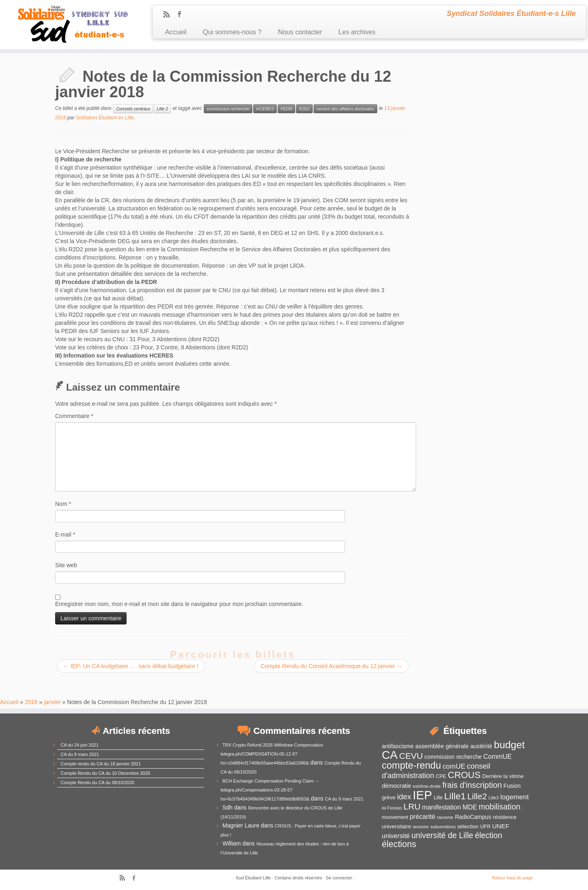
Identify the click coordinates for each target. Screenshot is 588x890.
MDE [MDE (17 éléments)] (470, 807)
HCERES (265, 109)
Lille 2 (162, 109)
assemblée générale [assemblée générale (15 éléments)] (442, 746)
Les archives (357, 32)
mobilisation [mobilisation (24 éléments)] (499, 807)
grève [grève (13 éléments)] (389, 797)
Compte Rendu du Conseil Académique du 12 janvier (331, 666)
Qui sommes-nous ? (232, 32)
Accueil (176, 32)
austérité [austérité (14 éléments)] (481, 746)
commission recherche (228, 109)
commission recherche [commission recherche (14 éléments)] (453, 757)
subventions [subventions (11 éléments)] (443, 826)
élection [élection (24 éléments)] (489, 835)
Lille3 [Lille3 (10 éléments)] (493, 798)
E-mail (65, 534)
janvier (52, 702)
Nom (63, 504)
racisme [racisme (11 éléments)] (445, 817)
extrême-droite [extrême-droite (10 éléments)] (427, 786)
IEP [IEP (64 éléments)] (422, 795)
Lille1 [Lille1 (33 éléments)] (455, 796)
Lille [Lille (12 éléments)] (438, 798)
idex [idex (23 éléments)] (404, 797)
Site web (66, 565)
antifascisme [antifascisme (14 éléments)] (398, 746)
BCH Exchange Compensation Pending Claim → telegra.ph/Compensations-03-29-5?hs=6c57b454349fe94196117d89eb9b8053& (270, 790)
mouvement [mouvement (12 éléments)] (395, 817)
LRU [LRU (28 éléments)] (412, 806)
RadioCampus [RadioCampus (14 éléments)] (473, 817)
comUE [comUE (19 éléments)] (454, 766)
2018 (31, 702)
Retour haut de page (512, 878)
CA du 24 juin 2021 (80, 745)
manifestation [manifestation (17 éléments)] (442, 807)
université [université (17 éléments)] (396, 836)
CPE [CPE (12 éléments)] (441, 776)
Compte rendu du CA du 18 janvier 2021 (101, 764)
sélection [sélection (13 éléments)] (468, 826)
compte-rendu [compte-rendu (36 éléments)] (411, 765)
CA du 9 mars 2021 (80, 754)
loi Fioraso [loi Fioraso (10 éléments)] (392, 808)
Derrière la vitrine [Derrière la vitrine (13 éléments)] (503, 776)
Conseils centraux (133, 109)
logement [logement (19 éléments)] (514, 797)
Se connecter (339, 878)
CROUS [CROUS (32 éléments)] (464, 775)
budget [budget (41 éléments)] (510, 745)
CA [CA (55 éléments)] (390, 755)
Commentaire (74, 416)
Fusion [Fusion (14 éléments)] (512, 786)
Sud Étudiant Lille (254, 878)
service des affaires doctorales (345, 109)
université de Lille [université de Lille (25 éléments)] (442, 835)
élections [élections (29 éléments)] (399, 844)
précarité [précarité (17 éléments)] (422, 817)
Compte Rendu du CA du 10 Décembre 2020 (106, 773)
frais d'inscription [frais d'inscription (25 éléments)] (472, 785)
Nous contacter (300, 32)
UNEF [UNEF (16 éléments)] (501, 826)
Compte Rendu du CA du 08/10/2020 (98, 783)
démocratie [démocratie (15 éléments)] (396, 786)
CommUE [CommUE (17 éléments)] (498, 757)
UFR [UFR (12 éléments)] (485, 827)
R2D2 (304, 109)
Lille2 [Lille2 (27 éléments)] (477, 796)
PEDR (286, 109)
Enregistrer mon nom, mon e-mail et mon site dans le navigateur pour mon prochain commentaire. (179, 604)
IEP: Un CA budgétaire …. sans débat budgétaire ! (131, 666)
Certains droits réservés (298, 878)
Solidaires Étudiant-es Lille (105, 118)
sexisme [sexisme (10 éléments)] (421, 827)
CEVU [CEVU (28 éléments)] (411, 756)
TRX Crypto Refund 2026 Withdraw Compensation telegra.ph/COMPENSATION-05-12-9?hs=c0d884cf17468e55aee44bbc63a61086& (272, 754)
